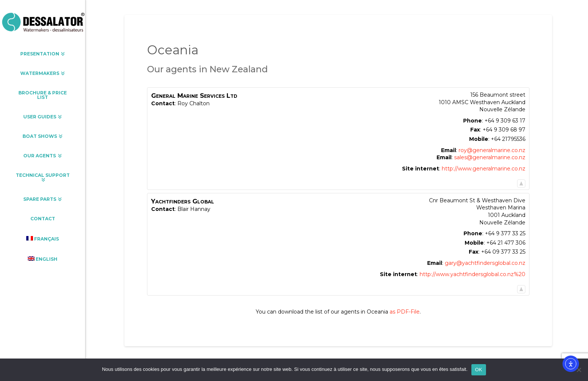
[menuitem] (43, 239)
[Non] (579, 370)
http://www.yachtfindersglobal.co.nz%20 (472, 274)
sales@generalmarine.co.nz (490, 157)
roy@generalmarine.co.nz (492, 150)
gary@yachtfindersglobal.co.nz (485, 263)
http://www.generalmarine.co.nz (484, 169)
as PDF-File (405, 312)
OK (479, 370)
